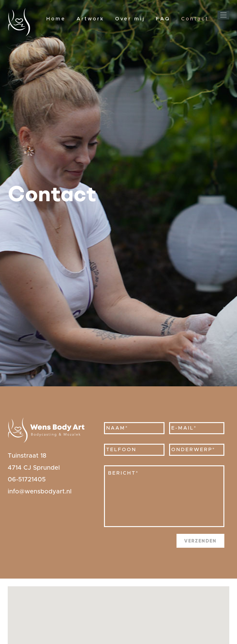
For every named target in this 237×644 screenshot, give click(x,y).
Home (56, 19)
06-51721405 (27, 480)
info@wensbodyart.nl (40, 492)
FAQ (163, 19)
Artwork (90, 19)
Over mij (130, 19)
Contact (195, 19)
